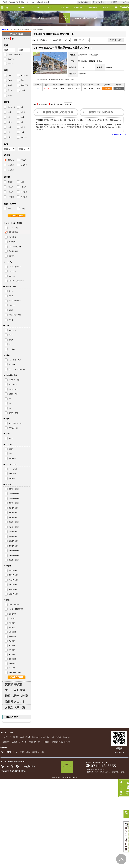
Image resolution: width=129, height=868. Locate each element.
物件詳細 (119, 89)
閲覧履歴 (113, 2)
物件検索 (21, 8)
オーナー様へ (92, 8)
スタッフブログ (56, 737)
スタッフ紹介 (64, 8)
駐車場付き (36, 752)
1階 (43, 752)
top (7, 8)
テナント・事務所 (19, 752)
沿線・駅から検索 (16, 696)
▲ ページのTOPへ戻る (118, 135)
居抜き (28, 752)
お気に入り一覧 (15, 707)
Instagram (66, 737)
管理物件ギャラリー (36, 742)
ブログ (50, 8)
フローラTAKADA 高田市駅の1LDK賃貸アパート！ (63, 48)
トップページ (7, 737)
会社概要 (107, 8)
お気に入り (36, 8)
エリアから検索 (15, 690)
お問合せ (47, 742)
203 (38, 89)
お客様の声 (78, 8)
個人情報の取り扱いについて (61, 742)
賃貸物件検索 (13, 684)
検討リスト (36, 737)
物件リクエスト (15, 702)
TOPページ (6, 30)
